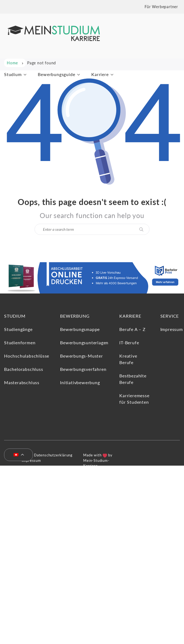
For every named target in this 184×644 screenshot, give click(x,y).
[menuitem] (16, 455)
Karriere (100, 74)
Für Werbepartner (161, 7)
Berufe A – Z (132, 329)
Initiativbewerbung (80, 382)
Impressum (172, 329)
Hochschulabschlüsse (27, 356)
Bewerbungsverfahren (83, 369)
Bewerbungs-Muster (82, 356)
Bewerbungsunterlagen (84, 342)
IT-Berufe (129, 342)
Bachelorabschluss (24, 369)
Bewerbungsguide (56, 74)
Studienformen (20, 342)
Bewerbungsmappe (80, 329)
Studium (13, 74)
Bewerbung (75, 316)
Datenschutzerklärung (53, 455)
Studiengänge (18, 329)
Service (170, 316)
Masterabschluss (22, 382)
